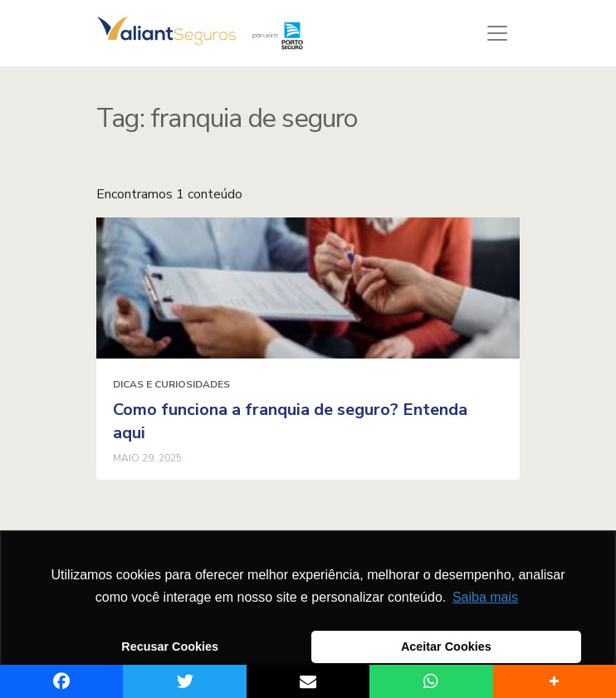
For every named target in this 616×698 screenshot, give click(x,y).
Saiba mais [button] (485, 597)
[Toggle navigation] (497, 33)
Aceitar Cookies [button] (446, 647)
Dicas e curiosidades (171, 384)
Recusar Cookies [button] (170, 647)
